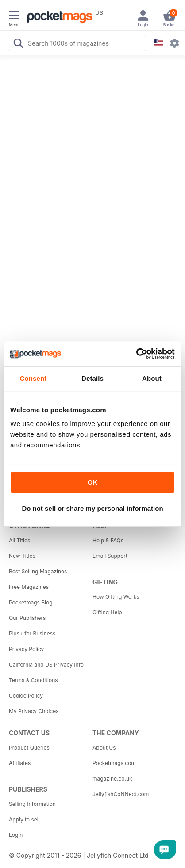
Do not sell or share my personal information (92, 508)
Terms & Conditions (33, 680)
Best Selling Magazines (38, 571)
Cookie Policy (26, 696)
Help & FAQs (108, 540)
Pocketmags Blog (31, 602)
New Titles (22, 556)
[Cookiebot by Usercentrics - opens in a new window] (136, 354)
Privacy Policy (26, 649)
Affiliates (20, 763)
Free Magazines (29, 587)
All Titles (19, 540)
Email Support (110, 556)
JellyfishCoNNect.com (121, 794)
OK (93, 482)
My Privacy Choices (34, 711)
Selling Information (32, 804)
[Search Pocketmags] (18, 44)
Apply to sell (24, 819)
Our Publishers (27, 618)
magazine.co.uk (112, 779)
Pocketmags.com (114, 763)
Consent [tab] (33, 378)
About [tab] (152, 378)
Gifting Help (107, 612)
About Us (104, 748)
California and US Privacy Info (46, 665)
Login (16, 835)
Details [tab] (92, 378)
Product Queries (29, 748)
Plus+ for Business (32, 633)
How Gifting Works (116, 597)
